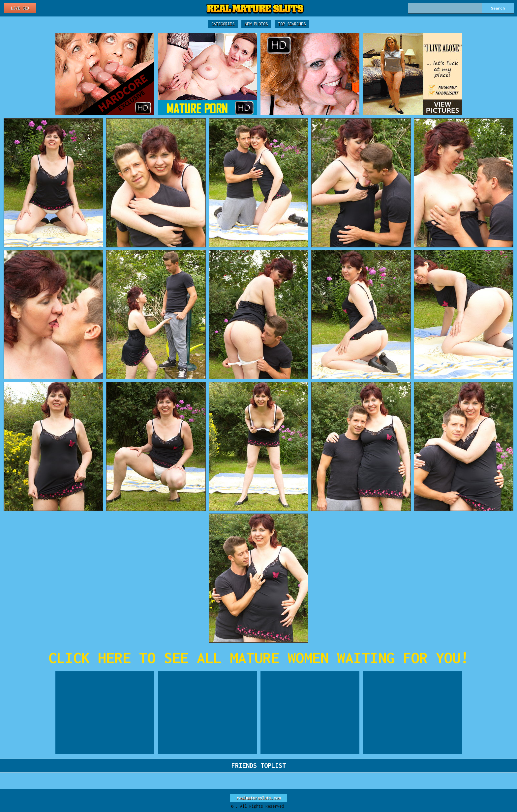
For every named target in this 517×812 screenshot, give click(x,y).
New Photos (256, 24)
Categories (223, 24)
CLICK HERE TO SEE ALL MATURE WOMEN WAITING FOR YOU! (259, 658)
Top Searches (292, 24)
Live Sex (20, 8)
